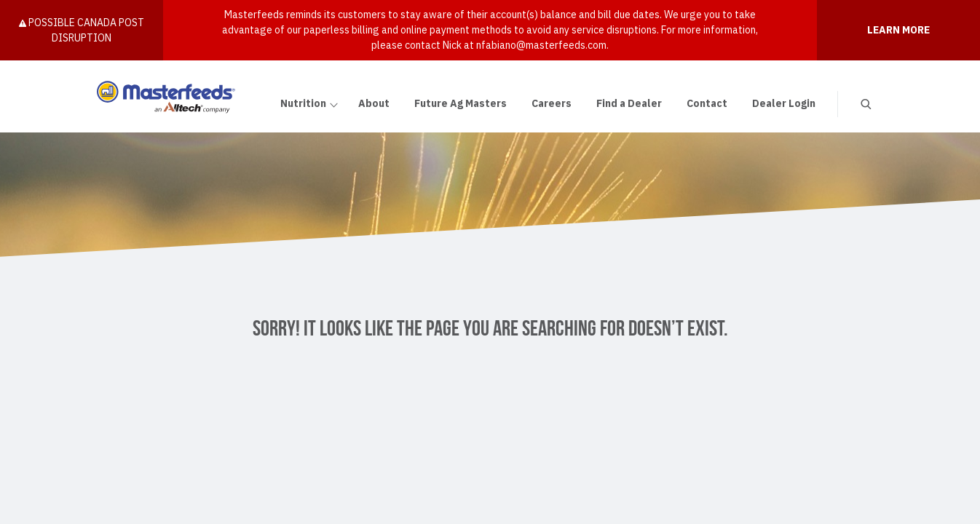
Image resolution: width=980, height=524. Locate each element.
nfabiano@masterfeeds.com (541, 45)
